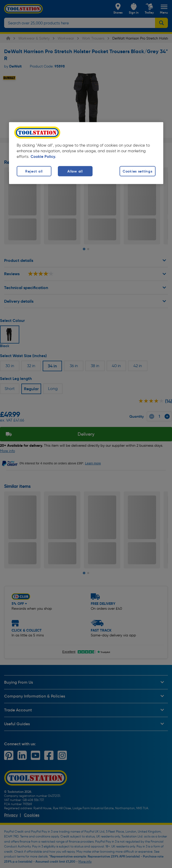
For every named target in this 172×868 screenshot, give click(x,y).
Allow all (75, 171)
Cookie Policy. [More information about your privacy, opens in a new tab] (43, 157)
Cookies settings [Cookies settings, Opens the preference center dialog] (138, 171)
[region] (86, 153)
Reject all (34, 171)
